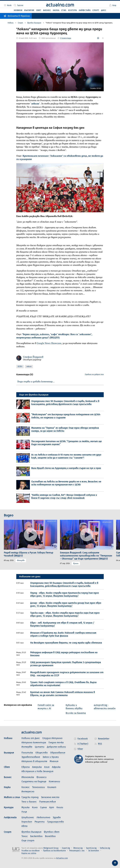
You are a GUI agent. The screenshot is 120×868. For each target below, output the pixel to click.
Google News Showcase (49, 343)
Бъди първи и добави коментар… (36, 382)
